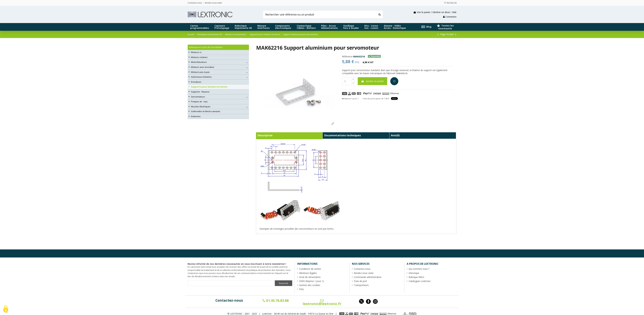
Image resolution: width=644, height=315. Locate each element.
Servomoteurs (198, 97)
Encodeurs (196, 82)
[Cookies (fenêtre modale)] (6, 309)
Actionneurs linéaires (201, 77)
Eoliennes (196, 116)
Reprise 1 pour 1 (350, 99)
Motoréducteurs (199, 62)
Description (265, 135)
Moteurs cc (196, 52)
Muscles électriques (201, 107)
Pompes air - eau (199, 102)
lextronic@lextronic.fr (322, 302)
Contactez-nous (229, 300)
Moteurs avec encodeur (203, 67)
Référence (347, 56)
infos (394, 99)
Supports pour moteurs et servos (209, 87)
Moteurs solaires (199, 57)
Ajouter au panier (372, 81)
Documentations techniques (343, 135)
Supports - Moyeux (200, 92)
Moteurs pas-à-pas (200, 72)
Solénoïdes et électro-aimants (206, 111)
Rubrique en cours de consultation (206, 47)
